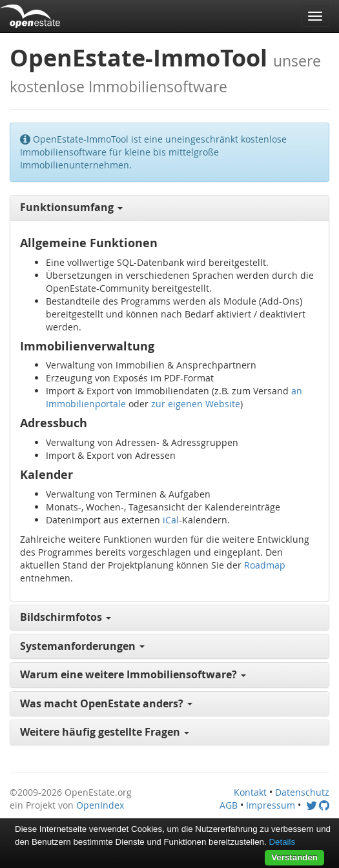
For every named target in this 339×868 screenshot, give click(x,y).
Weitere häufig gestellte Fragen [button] (105, 732)
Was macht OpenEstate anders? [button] (106, 703)
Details (282, 842)
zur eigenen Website (196, 404)
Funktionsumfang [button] (71, 207)
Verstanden (294, 857)
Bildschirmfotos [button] (66, 617)
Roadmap (265, 565)
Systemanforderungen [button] (82, 646)
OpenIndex (100, 805)
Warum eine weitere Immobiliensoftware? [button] (133, 674)
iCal (171, 520)
